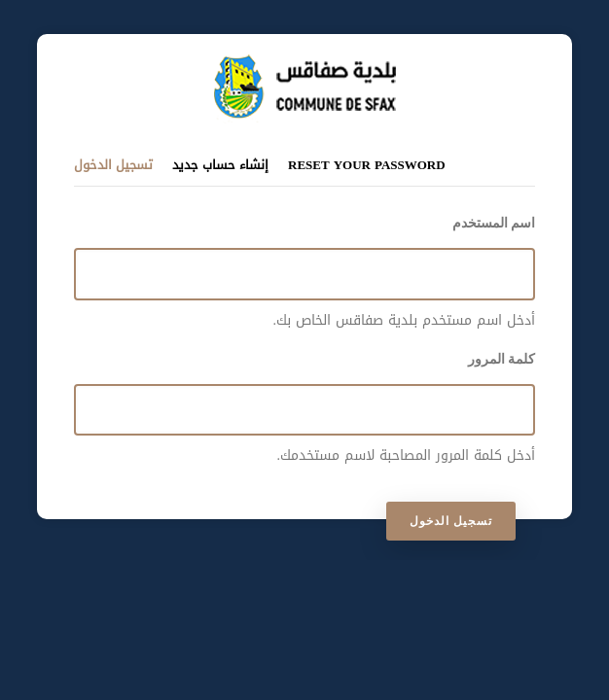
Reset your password (367, 165)
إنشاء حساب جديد (220, 165)
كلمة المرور (502, 359)
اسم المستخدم (494, 223)
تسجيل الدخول (113, 164)
